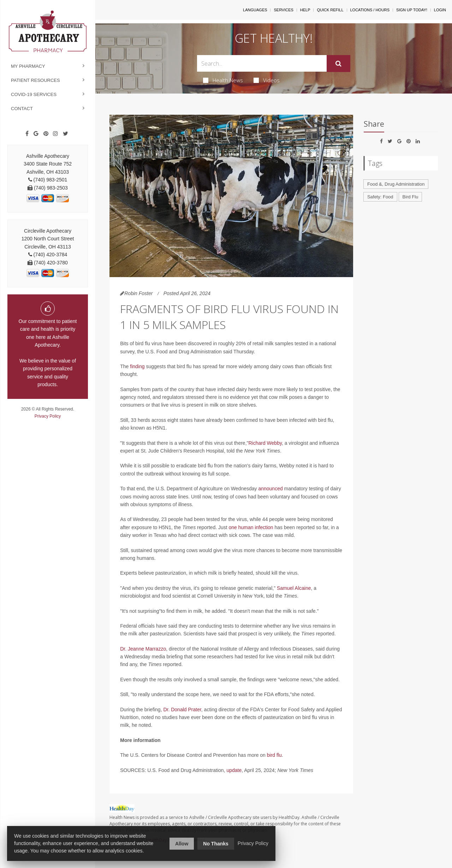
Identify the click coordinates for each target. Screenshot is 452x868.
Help (305, 10)
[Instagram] (55, 134)
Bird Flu (411, 197)
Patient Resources (35, 80)
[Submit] (338, 64)
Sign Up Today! (412, 10)
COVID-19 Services (34, 94)
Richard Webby (265, 443)
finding (137, 366)
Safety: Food (380, 197)
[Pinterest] (46, 134)
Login (440, 10)
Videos (267, 80)
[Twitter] (66, 134)
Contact (22, 109)
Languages (255, 10)
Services (283, 10)
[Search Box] (262, 63)
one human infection (251, 527)
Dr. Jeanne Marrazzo (143, 649)
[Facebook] (27, 134)
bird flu (274, 755)
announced (270, 489)
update (234, 770)
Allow (182, 844)
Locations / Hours (370, 10)
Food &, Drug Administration (396, 184)
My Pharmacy (28, 66)
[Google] (36, 134)
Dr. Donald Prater (182, 710)
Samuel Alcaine (294, 588)
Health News (223, 80)
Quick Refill (330, 10)
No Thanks (216, 844)
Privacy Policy (48, 416)
